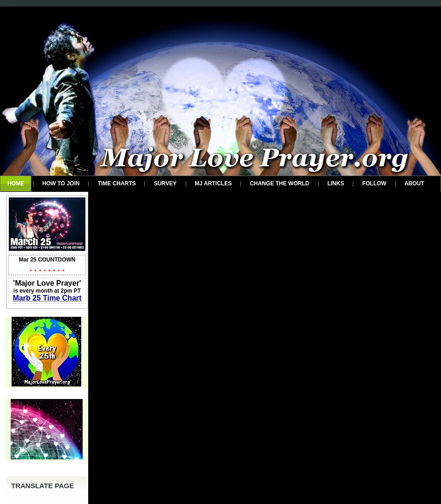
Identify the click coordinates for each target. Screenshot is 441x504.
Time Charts (117, 183)
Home (16, 183)
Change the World (279, 183)
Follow (374, 183)
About (414, 183)
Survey (165, 183)
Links (336, 183)
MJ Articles (214, 183)
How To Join (61, 183)
